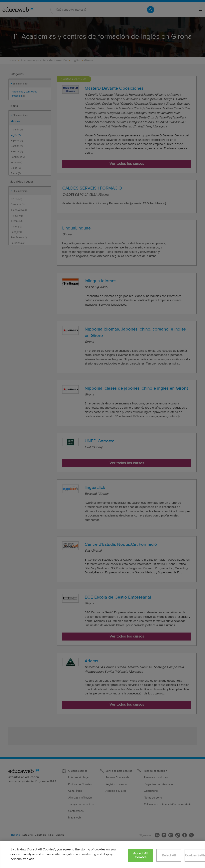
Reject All (169, 856)
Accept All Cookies (141, 855)
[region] (102, 854)
